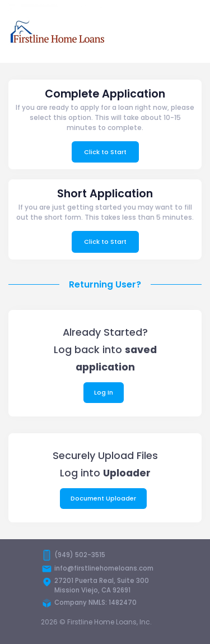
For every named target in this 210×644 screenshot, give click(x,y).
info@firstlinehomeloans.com (104, 568)
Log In (104, 392)
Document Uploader (103, 498)
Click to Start (105, 152)
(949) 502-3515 (80, 555)
